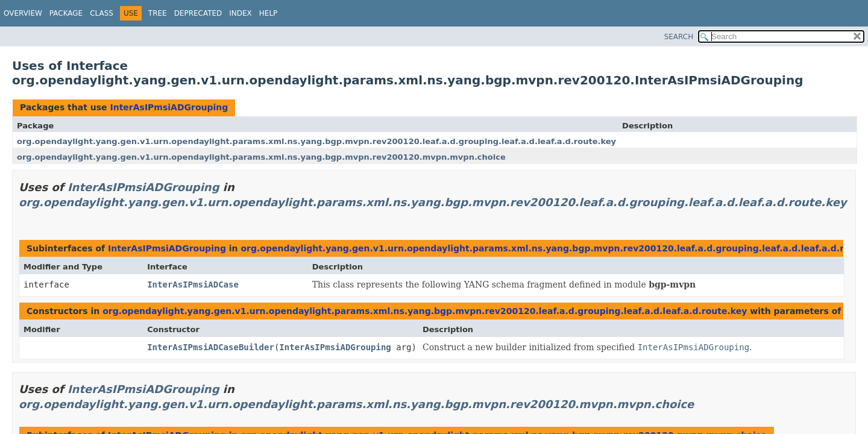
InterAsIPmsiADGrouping (169, 107)
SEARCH (679, 37)
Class (102, 13)
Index (241, 13)
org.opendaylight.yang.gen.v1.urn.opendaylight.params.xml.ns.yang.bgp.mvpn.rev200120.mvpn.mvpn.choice (261, 157)
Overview (23, 13)
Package (66, 13)
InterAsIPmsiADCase (193, 285)
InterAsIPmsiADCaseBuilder (211, 347)
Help (269, 13)
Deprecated (198, 13)
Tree (158, 13)
